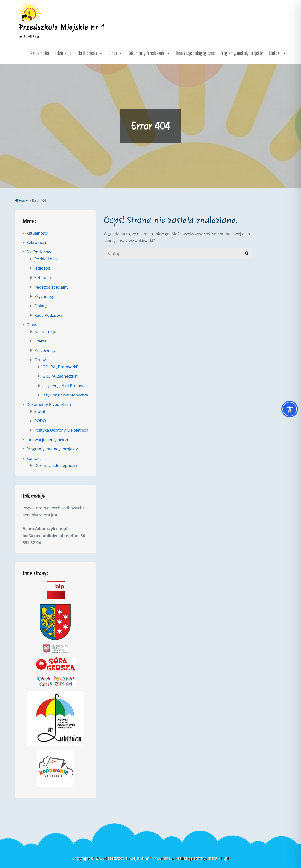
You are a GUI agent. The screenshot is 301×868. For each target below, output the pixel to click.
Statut (40, 411)
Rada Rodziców (48, 315)
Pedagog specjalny (51, 287)
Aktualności (40, 53)
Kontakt (275, 53)
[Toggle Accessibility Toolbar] (290, 409)
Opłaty (41, 306)
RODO (40, 421)
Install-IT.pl (218, 858)
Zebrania (43, 278)
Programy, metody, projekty (242, 53)
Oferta (40, 341)
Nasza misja (45, 332)
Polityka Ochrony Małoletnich (61, 430)
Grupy (40, 360)
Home (22, 200)
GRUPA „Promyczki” (60, 367)
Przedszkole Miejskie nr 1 (62, 27)
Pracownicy (45, 350)
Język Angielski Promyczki (66, 386)
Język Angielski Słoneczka (65, 395)
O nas (113, 53)
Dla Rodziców (87, 53)
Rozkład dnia (46, 259)
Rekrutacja (63, 53)
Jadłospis (43, 268)
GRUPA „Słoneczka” (60, 376)
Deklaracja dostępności (56, 465)
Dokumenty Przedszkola (147, 53)
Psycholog (44, 296)
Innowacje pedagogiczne (195, 53)
